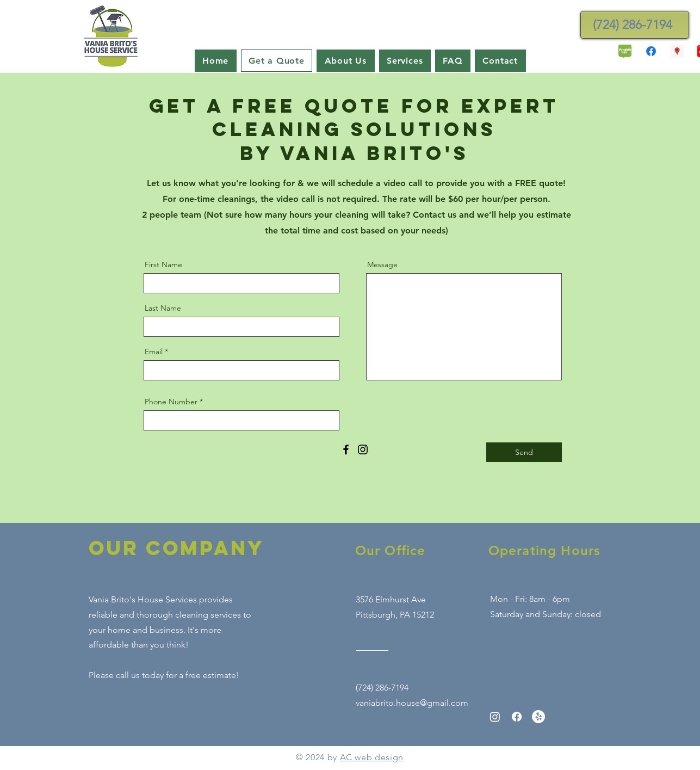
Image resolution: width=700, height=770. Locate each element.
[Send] (524, 452)
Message (382, 264)
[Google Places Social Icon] (677, 51)
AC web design (372, 757)
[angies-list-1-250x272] (625, 51)
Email (154, 352)
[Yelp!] (538, 717)
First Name (163, 264)
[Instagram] (363, 449)
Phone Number (171, 402)
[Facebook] (651, 51)
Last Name (163, 308)
